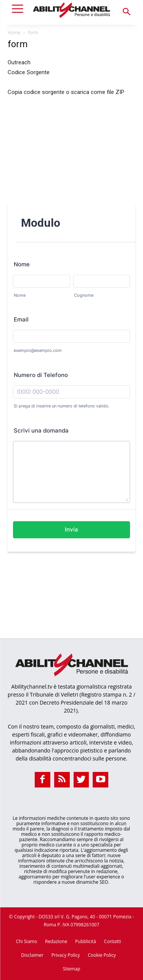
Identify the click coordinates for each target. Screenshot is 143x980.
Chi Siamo (27, 941)
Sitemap (72, 969)
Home (14, 33)
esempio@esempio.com (38, 350)
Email (21, 319)
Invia (71, 529)
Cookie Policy (102, 955)
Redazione (56, 941)
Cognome (84, 295)
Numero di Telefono (41, 375)
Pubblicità (86, 941)
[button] (127, 12)
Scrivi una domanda (41, 430)
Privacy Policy (66, 955)
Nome (22, 264)
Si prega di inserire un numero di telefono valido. (62, 406)
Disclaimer (32, 955)
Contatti (113, 941)
